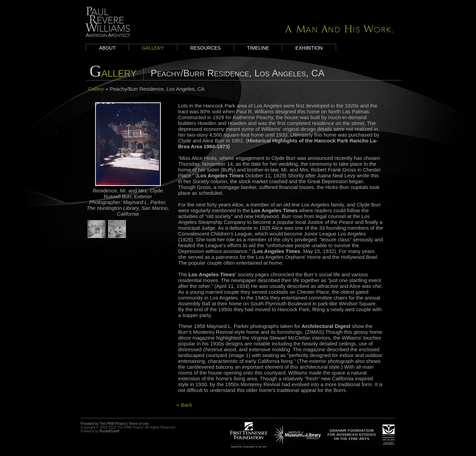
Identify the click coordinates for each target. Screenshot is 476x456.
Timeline (258, 48)
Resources (205, 48)
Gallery (153, 48)
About (107, 48)
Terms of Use (139, 424)
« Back (184, 405)
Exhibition (309, 48)
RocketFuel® (110, 431)
